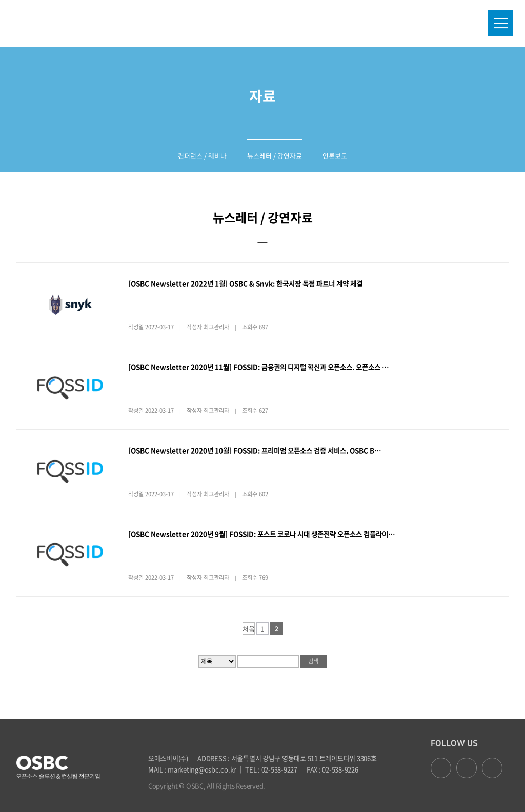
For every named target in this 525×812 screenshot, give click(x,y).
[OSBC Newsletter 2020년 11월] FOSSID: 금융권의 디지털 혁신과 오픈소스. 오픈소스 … (259, 367)
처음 (249, 629)
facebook (441, 768)
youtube (492, 768)
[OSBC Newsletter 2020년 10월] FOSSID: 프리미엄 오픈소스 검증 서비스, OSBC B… (255, 450)
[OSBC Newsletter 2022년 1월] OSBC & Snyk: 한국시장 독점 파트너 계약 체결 (245, 283)
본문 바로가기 (0, 0)
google (467, 768)
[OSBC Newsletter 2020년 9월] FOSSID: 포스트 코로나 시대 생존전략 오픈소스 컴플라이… (262, 534)
